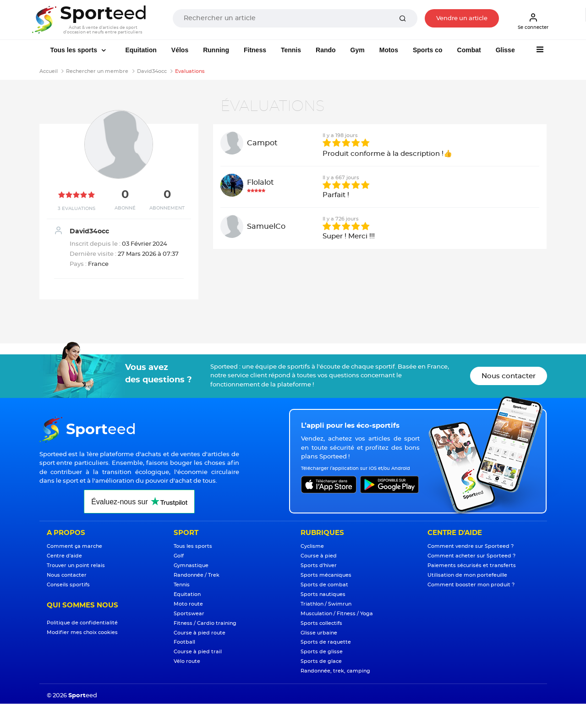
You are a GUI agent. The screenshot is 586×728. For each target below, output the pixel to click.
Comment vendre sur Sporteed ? (471, 546)
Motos (389, 50)
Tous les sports (75, 50)
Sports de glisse (322, 652)
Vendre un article (462, 19)
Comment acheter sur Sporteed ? (471, 556)
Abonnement (167, 208)
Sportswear (189, 614)
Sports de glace (321, 661)
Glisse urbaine (319, 633)
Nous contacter (509, 376)
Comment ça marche (74, 546)
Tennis (291, 50)
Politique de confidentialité (82, 623)
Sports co (428, 50)
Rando (326, 50)
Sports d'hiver (319, 565)
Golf (179, 556)
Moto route (188, 604)
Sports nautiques (323, 594)
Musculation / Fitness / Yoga (337, 614)
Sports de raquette (326, 642)
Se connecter (533, 21)
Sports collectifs (321, 623)
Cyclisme (312, 546)
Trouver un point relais (76, 565)
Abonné (125, 208)
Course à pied (319, 556)
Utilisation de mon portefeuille (467, 575)
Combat (469, 50)
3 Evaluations (77, 209)
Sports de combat (324, 585)
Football (184, 642)
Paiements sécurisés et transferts (472, 565)
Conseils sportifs (68, 585)
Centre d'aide (64, 556)
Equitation (141, 50)
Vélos (180, 50)
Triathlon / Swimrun (326, 604)
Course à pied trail (198, 652)
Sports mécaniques (326, 575)
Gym (358, 50)
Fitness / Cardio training (205, 623)
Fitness (255, 50)
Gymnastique (191, 565)
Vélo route (187, 661)
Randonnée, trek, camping (335, 671)
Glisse (505, 50)
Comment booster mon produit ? (471, 585)
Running (216, 50)
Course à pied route (200, 633)
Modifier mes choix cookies (82, 632)
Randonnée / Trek (197, 575)
